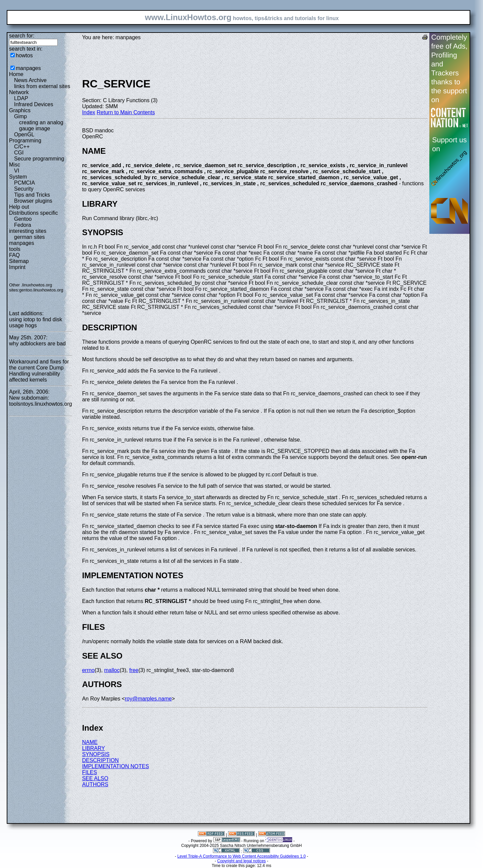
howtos (24, 55)
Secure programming (39, 159)
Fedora (23, 225)
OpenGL (24, 135)
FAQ (14, 255)
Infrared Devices (34, 104)
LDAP (21, 98)
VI (17, 171)
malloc (112, 670)
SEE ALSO (95, 778)
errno (88, 670)
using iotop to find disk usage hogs (36, 322)
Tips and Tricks (32, 195)
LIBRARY (94, 748)
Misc (15, 165)
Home (16, 74)
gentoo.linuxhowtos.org (41, 290)
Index (89, 112)
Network (19, 92)
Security (24, 189)
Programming (25, 141)
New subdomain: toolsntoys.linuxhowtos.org (41, 401)
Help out (19, 207)
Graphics (20, 110)
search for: (22, 36)
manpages (28, 68)
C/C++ (22, 147)
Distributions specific (34, 213)
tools (15, 249)
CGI (19, 153)
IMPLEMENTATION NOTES (116, 766)
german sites (30, 237)
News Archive (30, 80)
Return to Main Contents (126, 112)
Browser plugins (33, 201)
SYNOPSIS (96, 754)
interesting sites (28, 231)
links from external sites (42, 86)
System (18, 177)
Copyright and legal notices (242, 861)
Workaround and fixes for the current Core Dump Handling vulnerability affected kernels (39, 371)
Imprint (17, 267)
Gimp (20, 116)
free (134, 670)
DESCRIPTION (100, 760)
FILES (90, 772)
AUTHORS (95, 784)
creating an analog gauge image (41, 125)
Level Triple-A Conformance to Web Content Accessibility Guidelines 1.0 (242, 856)
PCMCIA (24, 183)
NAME (90, 742)
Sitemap (19, 261)
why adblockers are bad (37, 344)
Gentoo (23, 219)
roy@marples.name (148, 699)
